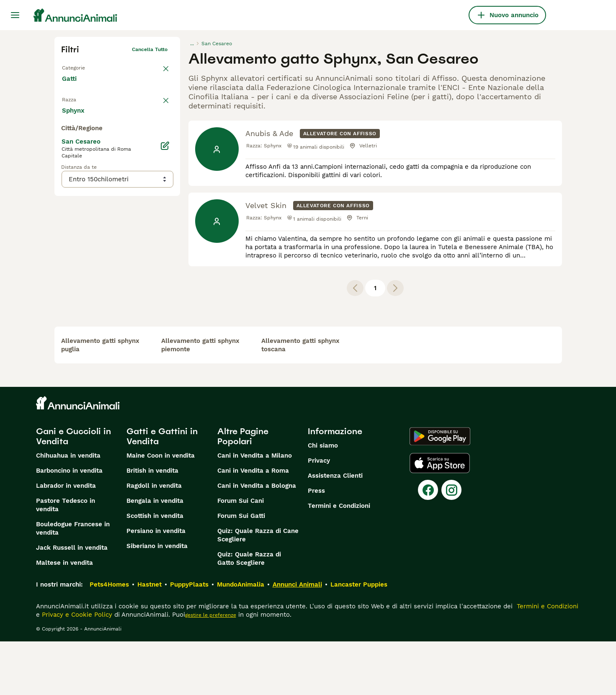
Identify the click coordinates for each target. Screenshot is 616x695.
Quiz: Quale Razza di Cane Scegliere (258, 589)
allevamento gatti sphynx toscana (300, 399)
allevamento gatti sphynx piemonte (200, 399)
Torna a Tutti (77, 66)
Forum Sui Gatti (241, 569)
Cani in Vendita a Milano (255, 509)
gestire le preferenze (211, 669)
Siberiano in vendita (157, 600)
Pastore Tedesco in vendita (66, 559)
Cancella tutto (150, 49)
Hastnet (149, 638)
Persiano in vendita (156, 584)
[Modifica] (165, 313)
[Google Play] (440, 490)
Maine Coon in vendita (161, 509)
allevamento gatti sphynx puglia (100, 399)
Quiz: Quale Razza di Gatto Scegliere (249, 612)
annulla (158, 103)
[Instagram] (451, 543)
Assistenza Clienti (335, 529)
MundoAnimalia (241, 638)
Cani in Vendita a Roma (253, 524)
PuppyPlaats (189, 638)
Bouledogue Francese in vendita (73, 582)
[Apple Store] (440, 517)
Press (316, 544)
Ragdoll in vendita (154, 539)
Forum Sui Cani (241, 554)
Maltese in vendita (64, 616)
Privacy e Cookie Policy (76, 668)
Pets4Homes (109, 638)
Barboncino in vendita (69, 524)
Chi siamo (323, 499)
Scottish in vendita (155, 569)
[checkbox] (66, 144)
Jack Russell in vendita (72, 601)
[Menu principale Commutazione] (15, 15)
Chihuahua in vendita (68, 509)
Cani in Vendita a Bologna (257, 539)
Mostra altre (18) (153, 277)
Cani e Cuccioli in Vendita (73, 490)
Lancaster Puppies (359, 638)
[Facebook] (428, 543)
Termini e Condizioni (339, 559)
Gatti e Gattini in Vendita (162, 490)
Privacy (319, 514)
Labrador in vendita (66, 539)
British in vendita (152, 524)
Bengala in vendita (155, 554)
